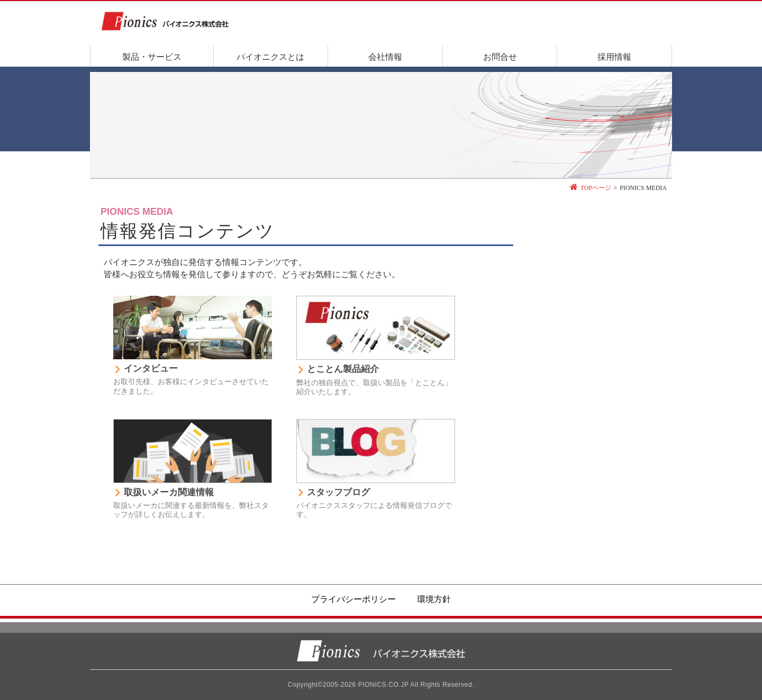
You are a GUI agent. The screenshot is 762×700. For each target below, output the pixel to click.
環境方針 (434, 599)
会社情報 (385, 57)
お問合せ (500, 57)
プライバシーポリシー (353, 599)
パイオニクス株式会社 (381, 651)
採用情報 (614, 57)
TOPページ (596, 188)
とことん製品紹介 (343, 369)
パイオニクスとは (270, 57)
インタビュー (151, 369)
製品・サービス (152, 57)
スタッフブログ (338, 492)
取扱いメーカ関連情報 (169, 492)
